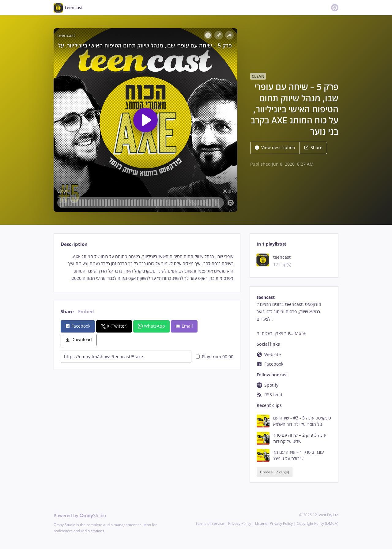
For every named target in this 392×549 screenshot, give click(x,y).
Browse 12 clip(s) (275, 472)
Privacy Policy (240, 523)
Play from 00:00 (215, 357)
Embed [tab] (86, 312)
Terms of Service (210, 523)
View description (275, 147)
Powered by (80, 515)
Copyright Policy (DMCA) (318, 523)
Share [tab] (67, 312)
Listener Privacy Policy (274, 523)
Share (313, 147)
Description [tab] (74, 244)
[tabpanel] (147, 267)
